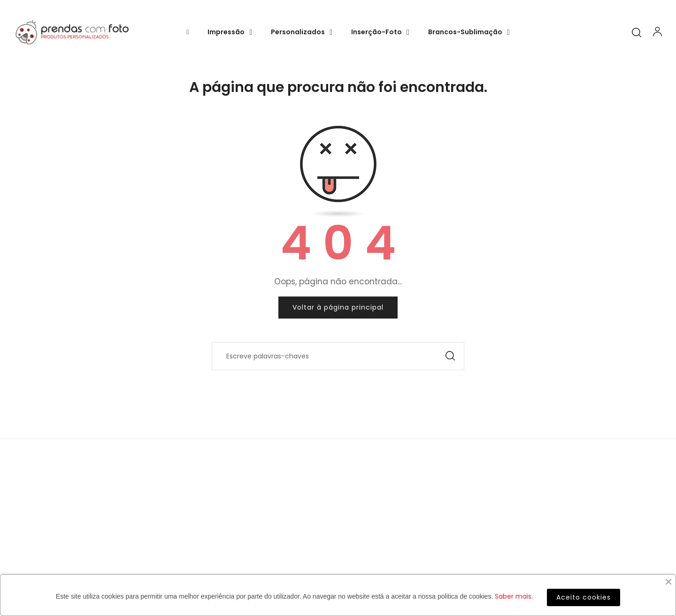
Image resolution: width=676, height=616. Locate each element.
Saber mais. (514, 596)
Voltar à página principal (338, 307)
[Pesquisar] (338, 356)
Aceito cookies (584, 597)
